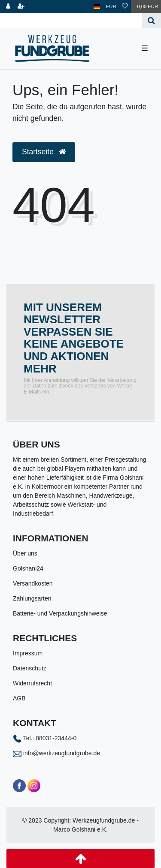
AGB (19, 698)
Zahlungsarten (32, 598)
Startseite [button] (44, 152)
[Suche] (151, 21)
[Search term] (71, 21)
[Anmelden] (8, 7)
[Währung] (111, 7)
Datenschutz (30, 668)
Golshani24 (28, 568)
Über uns (25, 553)
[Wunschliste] (125, 7)
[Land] (97, 7)
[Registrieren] (21, 7)
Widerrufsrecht (32, 683)
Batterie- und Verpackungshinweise (60, 613)
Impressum (28, 653)
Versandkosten (33, 583)
